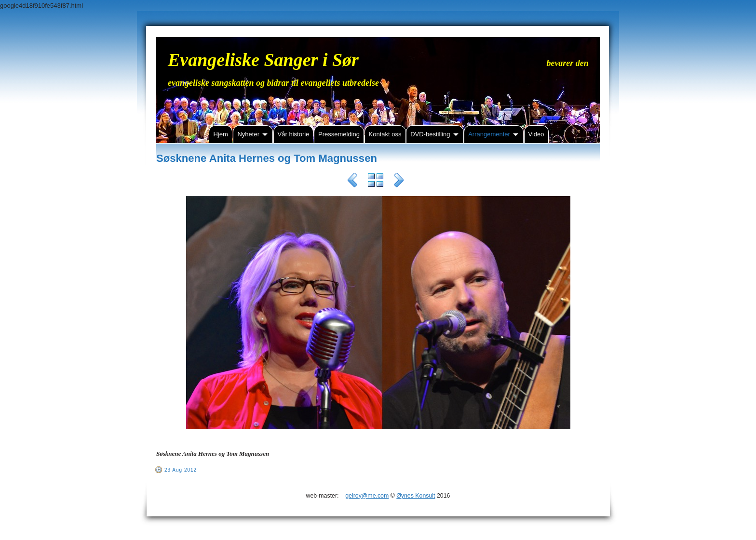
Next (399, 182)
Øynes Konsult (416, 496)
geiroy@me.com (367, 496)
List (376, 182)
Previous (352, 182)
